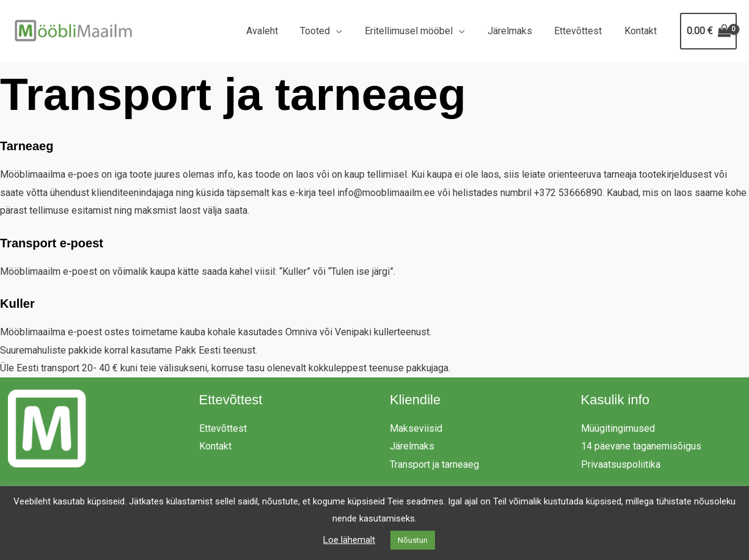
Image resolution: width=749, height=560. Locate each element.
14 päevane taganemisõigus (641, 446)
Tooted (328, 31)
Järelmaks (517, 31)
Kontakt (642, 31)
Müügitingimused (618, 428)
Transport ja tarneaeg (434, 464)
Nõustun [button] (413, 540)
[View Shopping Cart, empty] (708, 31)
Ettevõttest (582, 31)
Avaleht (277, 31)
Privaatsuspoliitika (621, 464)
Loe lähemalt (349, 540)
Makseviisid (416, 428)
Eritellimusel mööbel (418, 31)
